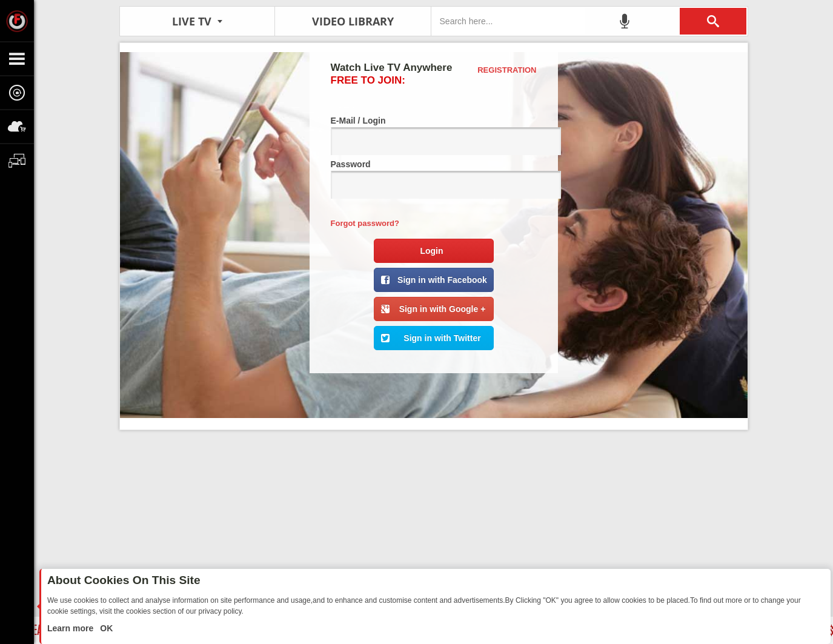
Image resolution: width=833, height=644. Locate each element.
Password (434, 179)
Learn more (71, 628)
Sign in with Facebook (442, 280)
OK (105, 628)
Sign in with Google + (443, 309)
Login (431, 251)
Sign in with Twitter (442, 338)
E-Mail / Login (434, 135)
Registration (507, 70)
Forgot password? (365, 223)
